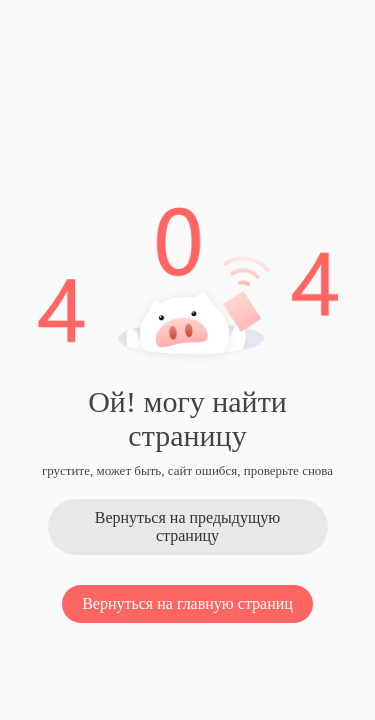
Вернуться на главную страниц (187, 603)
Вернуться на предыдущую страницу (188, 526)
